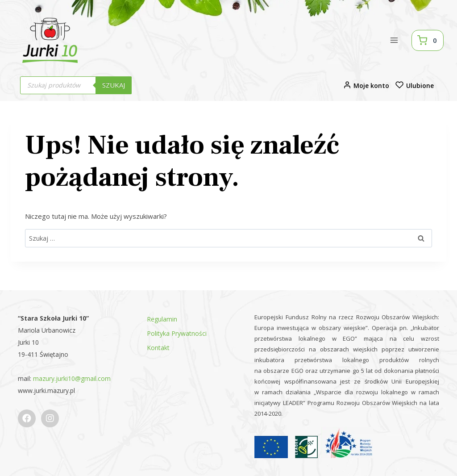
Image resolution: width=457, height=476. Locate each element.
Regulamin (162, 319)
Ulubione (415, 85)
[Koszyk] (428, 41)
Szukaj (114, 85)
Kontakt (158, 348)
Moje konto (366, 85)
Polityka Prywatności (177, 333)
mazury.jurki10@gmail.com (72, 378)
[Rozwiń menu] (393, 40)
